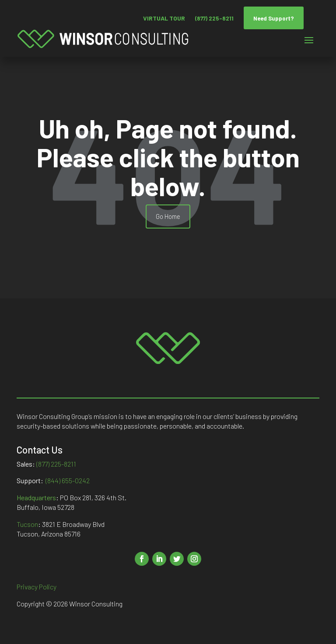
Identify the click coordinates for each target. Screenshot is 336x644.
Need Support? (274, 18)
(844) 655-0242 (68, 480)
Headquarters (36, 497)
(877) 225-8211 (214, 18)
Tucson (27, 524)
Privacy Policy (37, 587)
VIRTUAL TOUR (164, 18)
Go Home (168, 216)
